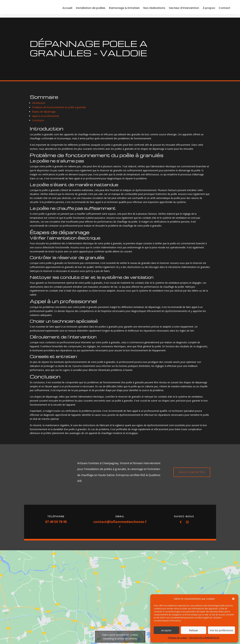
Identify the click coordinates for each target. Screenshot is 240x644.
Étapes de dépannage (44, 112)
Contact (225, 9)
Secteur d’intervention (184, 9)
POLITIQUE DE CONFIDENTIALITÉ (204, 638)
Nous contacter (192, 472)
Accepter (166, 630)
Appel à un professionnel (45, 116)
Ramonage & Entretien (124, 9)
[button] (233, 599)
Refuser (194, 630)
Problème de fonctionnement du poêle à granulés (59, 107)
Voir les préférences (221, 630)
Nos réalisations (154, 9)
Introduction (39, 103)
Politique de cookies (178, 638)
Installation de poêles (91, 9)
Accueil (67, 9)
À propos (209, 9)
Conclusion (38, 120)
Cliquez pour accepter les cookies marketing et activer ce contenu (120, 637)
